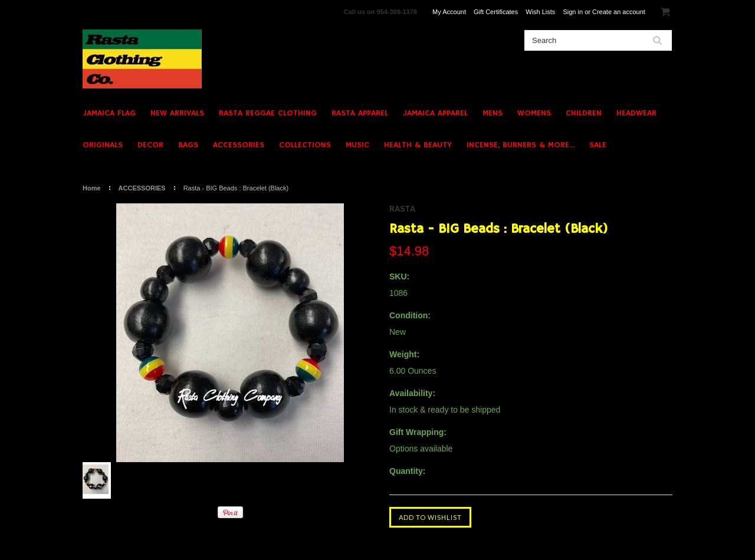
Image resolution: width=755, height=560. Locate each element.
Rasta (402, 209)
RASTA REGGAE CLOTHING (268, 113)
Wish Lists (540, 12)
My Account (449, 12)
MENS (493, 113)
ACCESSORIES (239, 145)
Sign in (573, 12)
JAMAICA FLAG (109, 113)
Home (92, 188)
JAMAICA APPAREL (435, 113)
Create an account (619, 12)
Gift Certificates (496, 12)
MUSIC (357, 145)
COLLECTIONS (305, 145)
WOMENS (534, 113)
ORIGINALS (103, 145)
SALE (598, 145)
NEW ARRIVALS (177, 113)
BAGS (188, 145)
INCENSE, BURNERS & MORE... (521, 145)
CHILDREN (584, 113)
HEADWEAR (636, 113)
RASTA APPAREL (360, 113)
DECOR (150, 145)
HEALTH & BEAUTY (418, 145)
